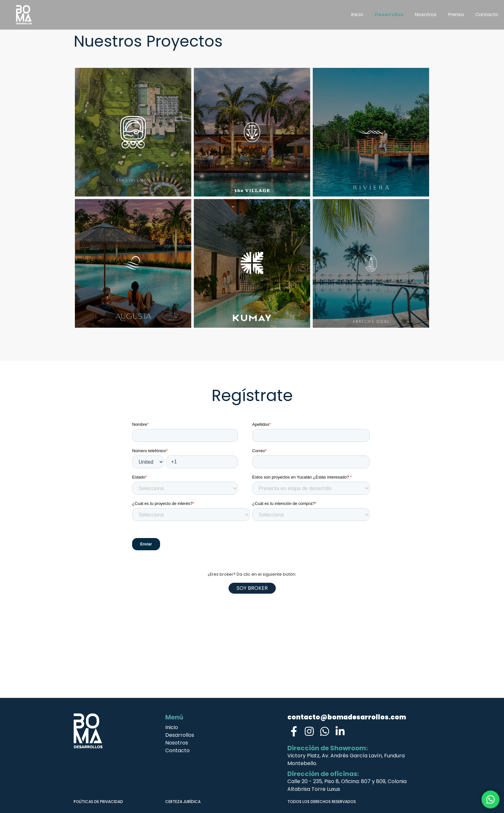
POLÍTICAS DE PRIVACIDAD (98, 802)
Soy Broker (252, 588)
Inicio (357, 14)
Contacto (487, 14)
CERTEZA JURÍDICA (183, 802)
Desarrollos (389, 14)
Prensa (456, 14)
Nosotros (426, 14)
